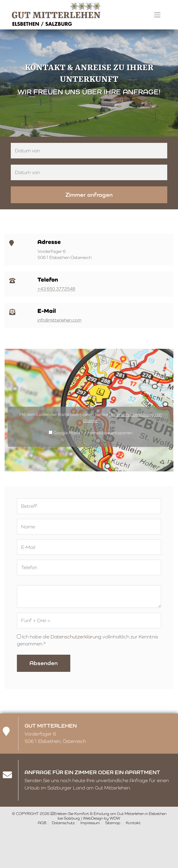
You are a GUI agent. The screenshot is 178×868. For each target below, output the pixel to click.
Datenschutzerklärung (76, 637)
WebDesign (93, 818)
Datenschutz (63, 823)
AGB (42, 823)
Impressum (90, 823)
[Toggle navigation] (157, 15)
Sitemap (113, 823)
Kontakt (133, 823)
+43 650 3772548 (56, 289)
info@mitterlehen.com (59, 320)
